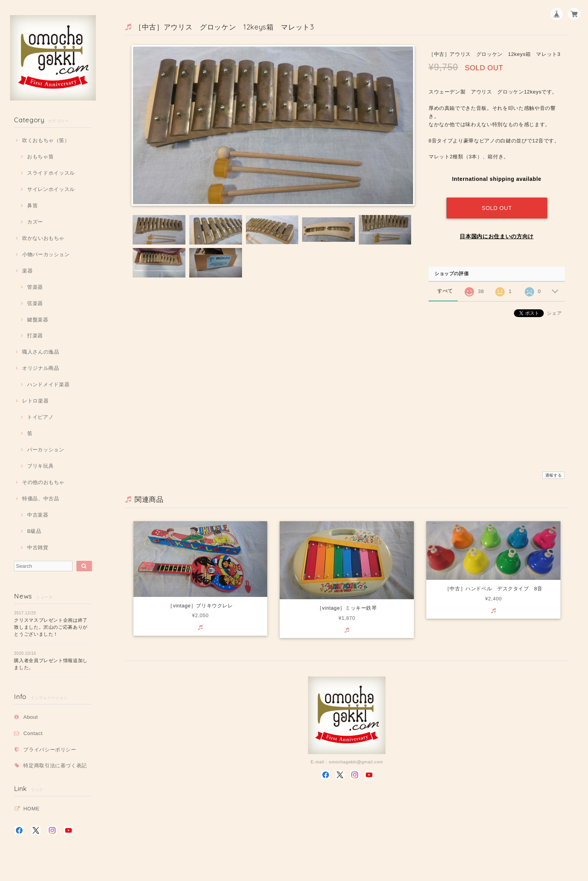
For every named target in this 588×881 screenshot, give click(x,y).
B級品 (34, 531)
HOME (31, 809)
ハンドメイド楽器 (48, 384)
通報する (554, 475)
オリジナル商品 (41, 368)
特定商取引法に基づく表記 (55, 766)
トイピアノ (40, 417)
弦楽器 (35, 303)
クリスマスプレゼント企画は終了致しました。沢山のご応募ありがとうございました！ (51, 627)
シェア (554, 311)
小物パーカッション (46, 254)
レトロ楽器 (35, 401)
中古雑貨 (38, 547)
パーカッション (46, 450)
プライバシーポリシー (50, 750)
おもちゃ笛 (40, 157)
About (31, 717)
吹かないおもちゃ (43, 238)
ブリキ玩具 (40, 466)
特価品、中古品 (41, 499)
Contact (33, 733)
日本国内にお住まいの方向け (497, 234)
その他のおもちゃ (43, 482)
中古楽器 (38, 515)
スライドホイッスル (51, 173)
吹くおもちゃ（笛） (46, 140)
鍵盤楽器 (38, 320)
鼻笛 (32, 206)
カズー (35, 222)
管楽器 (35, 287)
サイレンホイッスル (51, 189)
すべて (445, 289)
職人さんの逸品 (41, 352)
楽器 (27, 271)
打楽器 (35, 336)
